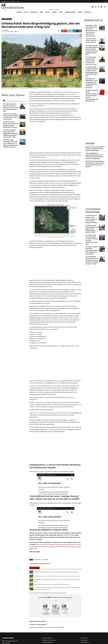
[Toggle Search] (105, 7)
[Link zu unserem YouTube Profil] (93, 7)
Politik (26, 12)
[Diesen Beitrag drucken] (80, 31)
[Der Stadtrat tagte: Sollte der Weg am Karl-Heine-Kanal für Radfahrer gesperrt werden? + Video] (92, 229)
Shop (18, 1)
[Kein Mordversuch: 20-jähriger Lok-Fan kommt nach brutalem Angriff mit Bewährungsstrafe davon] (11, 125)
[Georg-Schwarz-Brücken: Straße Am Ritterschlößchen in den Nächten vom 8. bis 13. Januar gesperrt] (11, 117)
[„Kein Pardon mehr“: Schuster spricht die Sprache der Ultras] (92, 41)
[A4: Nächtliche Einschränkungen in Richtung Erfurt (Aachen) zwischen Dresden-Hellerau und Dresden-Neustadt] (95, 164)
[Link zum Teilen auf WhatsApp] (68, 31)
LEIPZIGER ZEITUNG (68, 535)
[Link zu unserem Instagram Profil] (95, 7)
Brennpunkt (9, 19)
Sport (61, 12)
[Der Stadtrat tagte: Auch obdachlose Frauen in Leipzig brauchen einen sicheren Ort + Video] (92, 61)
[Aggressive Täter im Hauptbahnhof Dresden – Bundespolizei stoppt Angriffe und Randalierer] (95, 149)
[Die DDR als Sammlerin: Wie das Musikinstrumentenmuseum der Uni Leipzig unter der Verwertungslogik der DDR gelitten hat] (92, 96)
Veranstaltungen (70, 12)
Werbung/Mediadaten (48, 642)
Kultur (48, 12)
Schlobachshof (45, 560)
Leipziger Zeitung (5, 1)
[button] (29, 12)
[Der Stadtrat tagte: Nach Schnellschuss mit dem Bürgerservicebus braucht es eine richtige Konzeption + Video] (11, 108)
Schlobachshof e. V (62, 169)
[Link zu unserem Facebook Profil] (98, 7)
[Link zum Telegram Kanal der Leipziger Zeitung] (101, 7)
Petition (34, 106)
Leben (41, 12)
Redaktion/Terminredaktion (49, 640)
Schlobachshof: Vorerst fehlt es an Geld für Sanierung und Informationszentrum (52, 584)
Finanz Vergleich (85, 642)
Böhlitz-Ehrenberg (37, 560)
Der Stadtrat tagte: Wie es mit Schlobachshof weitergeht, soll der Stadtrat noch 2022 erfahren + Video (57, 576)
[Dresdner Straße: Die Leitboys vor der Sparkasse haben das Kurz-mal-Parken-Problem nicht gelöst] (92, 219)
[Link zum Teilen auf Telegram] (71, 31)
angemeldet (39, 627)
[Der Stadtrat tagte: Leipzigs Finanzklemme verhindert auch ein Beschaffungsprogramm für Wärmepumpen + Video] (92, 72)
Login (105, 1)
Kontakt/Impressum (48, 638)
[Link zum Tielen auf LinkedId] (74, 31)
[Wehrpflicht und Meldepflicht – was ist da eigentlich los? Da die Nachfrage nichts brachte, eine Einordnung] (92, 83)
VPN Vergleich (84, 640)
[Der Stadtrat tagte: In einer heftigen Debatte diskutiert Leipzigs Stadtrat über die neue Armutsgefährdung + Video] (92, 50)
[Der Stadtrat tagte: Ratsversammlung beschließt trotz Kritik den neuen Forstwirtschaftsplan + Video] (92, 240)
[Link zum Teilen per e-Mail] (77, 31)
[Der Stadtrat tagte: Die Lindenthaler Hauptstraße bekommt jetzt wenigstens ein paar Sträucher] (92, 250)
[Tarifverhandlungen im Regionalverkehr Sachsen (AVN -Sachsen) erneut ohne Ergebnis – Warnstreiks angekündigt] (95, 156)
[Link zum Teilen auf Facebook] (62, 31)
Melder (80, 12)
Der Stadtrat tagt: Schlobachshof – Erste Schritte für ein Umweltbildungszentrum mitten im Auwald (56, 572)
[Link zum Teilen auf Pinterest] (65, 31)
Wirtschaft (34, 12)
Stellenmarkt (13, 1)
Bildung (54, 12)
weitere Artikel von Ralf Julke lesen (40, 564)
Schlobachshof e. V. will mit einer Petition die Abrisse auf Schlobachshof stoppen (52, 472)
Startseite (19, 12)
